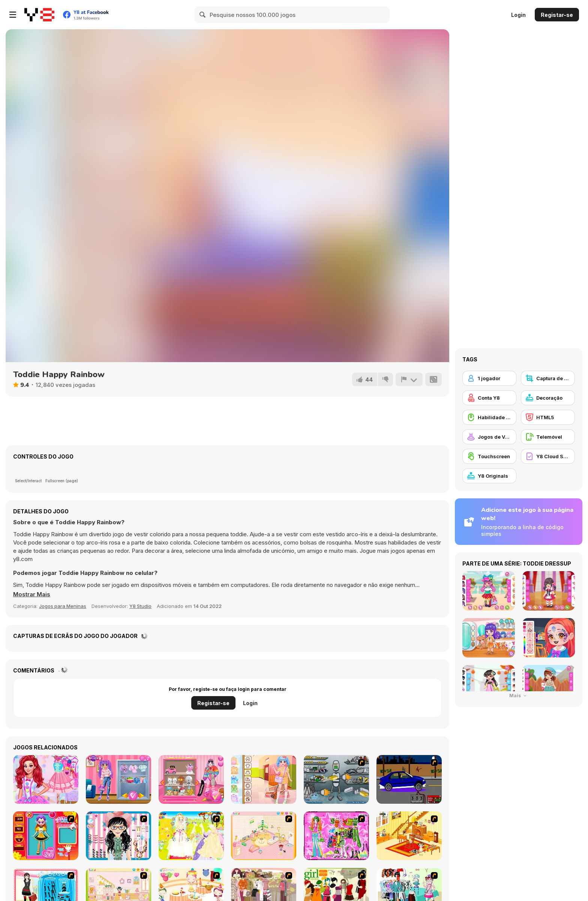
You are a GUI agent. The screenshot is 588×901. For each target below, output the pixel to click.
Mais (519, 696)
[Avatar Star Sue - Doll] (46, 836)
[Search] (203, 15)
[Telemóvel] (548, 437)
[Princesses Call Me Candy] (46, 779)
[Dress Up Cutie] (118, 836)
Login (518, 15)
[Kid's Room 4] (264, 836)
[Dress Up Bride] (191, 836)
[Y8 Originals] (489, 476)
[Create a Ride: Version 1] (409, 779)
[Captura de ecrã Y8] (548, 378)
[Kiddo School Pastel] (264, 779)
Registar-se (557, 15)
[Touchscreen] (489, 456)
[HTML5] (548, 417)
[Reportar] (409, 379)
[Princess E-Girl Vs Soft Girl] (118, 779)
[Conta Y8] (489, 398)
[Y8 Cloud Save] (548, 456)
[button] (32, 594)
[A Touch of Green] (336, 836)
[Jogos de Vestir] (489, 437)
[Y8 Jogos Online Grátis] (39, 15)
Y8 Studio (140, 606)
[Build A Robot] (336, 779)
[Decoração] (548, 398)
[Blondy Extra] (191, 779)
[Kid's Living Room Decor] (409, 836)
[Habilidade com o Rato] (489, 417)
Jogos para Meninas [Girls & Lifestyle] (63, 606)
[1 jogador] (489, 378)
